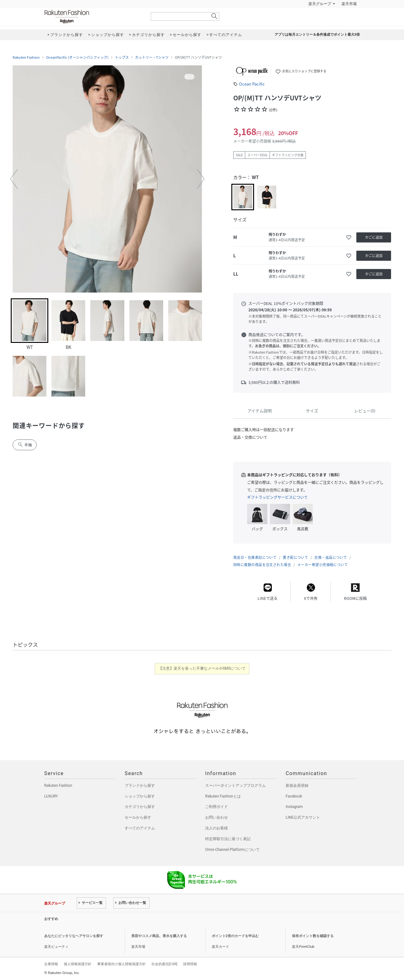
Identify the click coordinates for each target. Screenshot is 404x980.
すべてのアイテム (140, 828)
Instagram (294, 807)
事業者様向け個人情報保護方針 (122, 964)
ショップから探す (140, 796)
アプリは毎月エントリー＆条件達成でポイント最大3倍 (317, 35)
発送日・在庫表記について (255, 557)
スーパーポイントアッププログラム (235, 786)
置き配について (295, 557)
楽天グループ (320, 4)
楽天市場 (349, 4)
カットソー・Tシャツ (152, 57)
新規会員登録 (297, 786)
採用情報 (190, 964)
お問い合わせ (217, 817)
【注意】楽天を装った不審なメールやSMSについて (202, 668)
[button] (14, 179)
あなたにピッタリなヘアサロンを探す (74, 936)
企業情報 (51, 964)
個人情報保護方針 (78, 964)
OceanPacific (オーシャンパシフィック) (77, 57)
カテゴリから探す (140, 807)
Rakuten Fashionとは (223, 796)
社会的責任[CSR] (164, 964)
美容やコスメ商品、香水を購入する (159, 936)
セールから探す (138, 817)
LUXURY (51, 796)
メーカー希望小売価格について (323, 565)
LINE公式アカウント (303, 817)
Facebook (294, 796)
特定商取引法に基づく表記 (228, 839)
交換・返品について (331, 557)
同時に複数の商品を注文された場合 (262, 565)
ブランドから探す (140, 786)
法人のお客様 (217, 828)
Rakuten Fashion (93, 17)
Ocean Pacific (252, 84)
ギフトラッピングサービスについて (277, 497)
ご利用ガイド (217, 807)
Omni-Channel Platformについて (232, 850)
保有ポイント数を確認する (313, 936)
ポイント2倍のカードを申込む (235, 936)
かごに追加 (374, 237)
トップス (122, 57)
